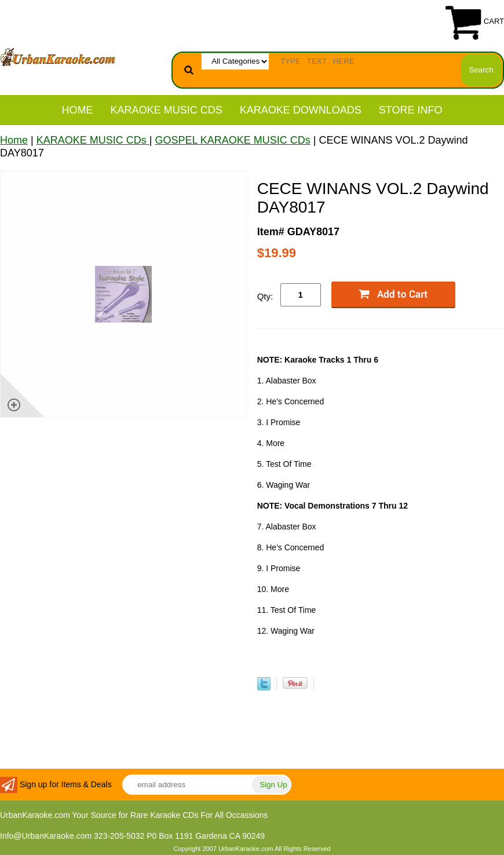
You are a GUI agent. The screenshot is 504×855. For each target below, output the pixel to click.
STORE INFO (411, 110)
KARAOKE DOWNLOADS (301, 110)
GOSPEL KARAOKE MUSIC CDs (232, 140)
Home (78, 110)
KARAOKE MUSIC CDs (167, 110)
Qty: (265, 296)
